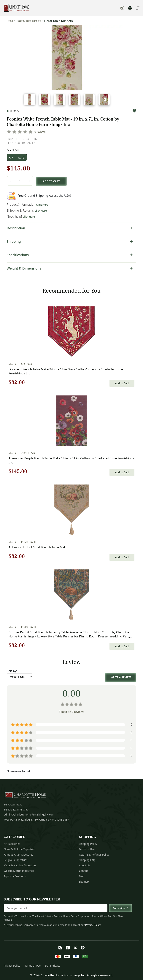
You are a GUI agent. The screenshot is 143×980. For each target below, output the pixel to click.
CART (130, 8)
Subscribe (120, 908)
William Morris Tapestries (19, 871)
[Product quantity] (20, 181)
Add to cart (51, 181)
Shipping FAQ (87, 860)
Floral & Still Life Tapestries (20, 849)
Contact (84, 871)
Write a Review (121, 677)
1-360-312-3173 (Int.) (16, 809)
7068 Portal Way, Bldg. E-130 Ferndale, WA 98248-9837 (36, 820)
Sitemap (84, 882)
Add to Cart (122, 383)
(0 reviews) (40, 132)
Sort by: (12, 671)
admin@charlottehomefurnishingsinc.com (29, 814)
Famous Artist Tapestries (18, 855)
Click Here (42, 205)
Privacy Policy (93, 925)
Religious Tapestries (16, 860)
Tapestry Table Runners (28, 21)
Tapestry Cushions (15, 876)
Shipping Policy (88, 844)
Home (10, 21)
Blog (82, 876)
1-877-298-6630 (13, 804)
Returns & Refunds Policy (94, 855)
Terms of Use (87, 849)
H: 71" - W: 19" (17, 157)
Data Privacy (53, 966)
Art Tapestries (12, 844)
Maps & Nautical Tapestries (20, 865)
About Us (84, 865)
